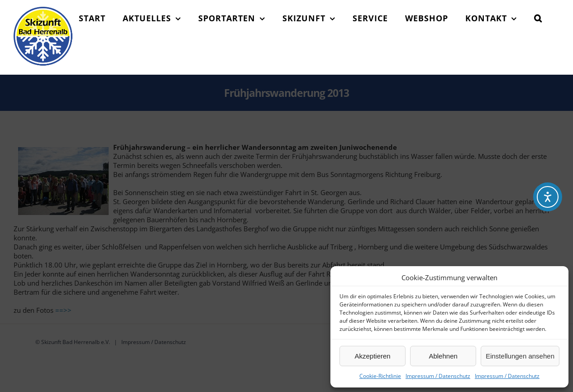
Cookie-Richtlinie (380, 376)
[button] (538, 18)
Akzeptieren (372, 356)
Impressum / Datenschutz (438, 376)
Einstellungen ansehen (520, 356)
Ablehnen (443, 356)
